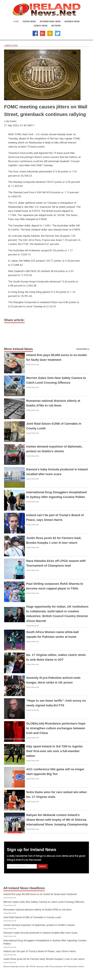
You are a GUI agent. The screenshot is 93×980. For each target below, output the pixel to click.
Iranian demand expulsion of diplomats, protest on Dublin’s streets (39, 925)
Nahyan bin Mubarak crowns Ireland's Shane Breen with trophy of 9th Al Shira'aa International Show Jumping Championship (57, 820)
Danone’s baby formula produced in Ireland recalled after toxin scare (40, 933)
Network (56, 26)
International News (50, 22)
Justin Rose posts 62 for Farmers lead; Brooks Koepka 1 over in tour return (44, 959)
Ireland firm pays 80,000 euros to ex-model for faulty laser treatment (40, 894)
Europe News (29, 22)
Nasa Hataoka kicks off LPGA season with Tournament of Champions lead (44, 967)
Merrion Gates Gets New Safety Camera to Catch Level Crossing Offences (44, 902)
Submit (42, 866)
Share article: (14, 320)
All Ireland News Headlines (24, 888)
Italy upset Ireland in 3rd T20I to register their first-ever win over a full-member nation (55, 751)
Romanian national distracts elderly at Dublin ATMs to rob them (37, 910)
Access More (82, 349)
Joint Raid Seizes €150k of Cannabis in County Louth (32, 917)
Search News (41, 26)
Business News (72, 22)
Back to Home (11, 45)
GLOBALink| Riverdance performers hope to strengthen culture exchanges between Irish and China (56, 728)
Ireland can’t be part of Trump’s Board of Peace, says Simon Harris (40, 951)
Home (16, 22)
